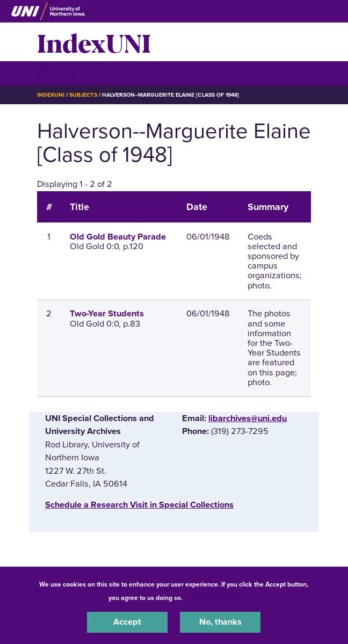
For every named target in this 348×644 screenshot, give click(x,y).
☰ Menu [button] (56, 73)
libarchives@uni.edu (248, 418)
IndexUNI (94, 42)
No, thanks (220, 622)
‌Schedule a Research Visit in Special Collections (139, 505)
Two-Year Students (107, 314)
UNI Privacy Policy (213, 598)
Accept (127, 622)
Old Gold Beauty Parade (118, 237)
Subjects (83, 95)
